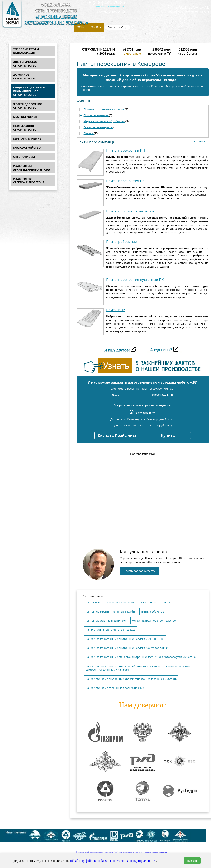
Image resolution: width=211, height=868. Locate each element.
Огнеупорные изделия (98, 127)
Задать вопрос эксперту (139, 571)
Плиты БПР (115, 310)
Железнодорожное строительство (154, 621)
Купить (168, 436)
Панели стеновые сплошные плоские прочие (115, 688)
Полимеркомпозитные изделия (104, 109)
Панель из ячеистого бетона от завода (110, 630)
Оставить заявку (89, 27)
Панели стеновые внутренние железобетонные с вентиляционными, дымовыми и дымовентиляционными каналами (139, 668)
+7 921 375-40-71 (188, 7)
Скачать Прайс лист (117, 436)
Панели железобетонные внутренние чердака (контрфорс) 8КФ (127, 648)
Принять (192, 861)
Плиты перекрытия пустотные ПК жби (110, 612)
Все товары (201, 142)
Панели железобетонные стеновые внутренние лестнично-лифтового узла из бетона (141, 657)
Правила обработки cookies (156, 852)
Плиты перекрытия (96, 115)
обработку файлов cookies (88, 861)
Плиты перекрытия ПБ (125, 181)
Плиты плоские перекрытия (130, 211)
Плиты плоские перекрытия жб (106, 621)
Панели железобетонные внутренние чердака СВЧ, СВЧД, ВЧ (125, 639)
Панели (89, 133)
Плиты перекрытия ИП (126, 150)
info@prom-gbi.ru (110, 11)
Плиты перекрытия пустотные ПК (135, 280)
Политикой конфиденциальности (133, 861)
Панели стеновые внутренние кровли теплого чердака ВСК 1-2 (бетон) (131, 679)
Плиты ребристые (121, 242)
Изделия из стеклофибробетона (105, 121)
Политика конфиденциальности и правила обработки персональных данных (110, 852)
